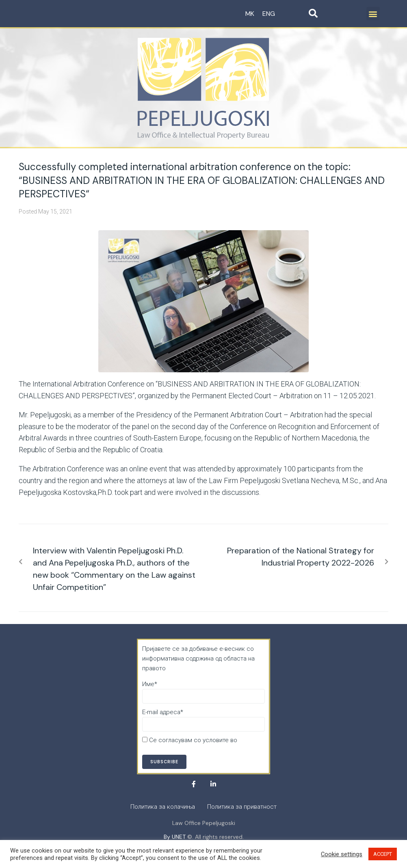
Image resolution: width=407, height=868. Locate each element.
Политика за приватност (177, 750)
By (168, 837)
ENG (269, 14)
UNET (179, 837)
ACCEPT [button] (383, 854)
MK (250, 14)
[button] (373, 14)
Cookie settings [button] (342, 854)
